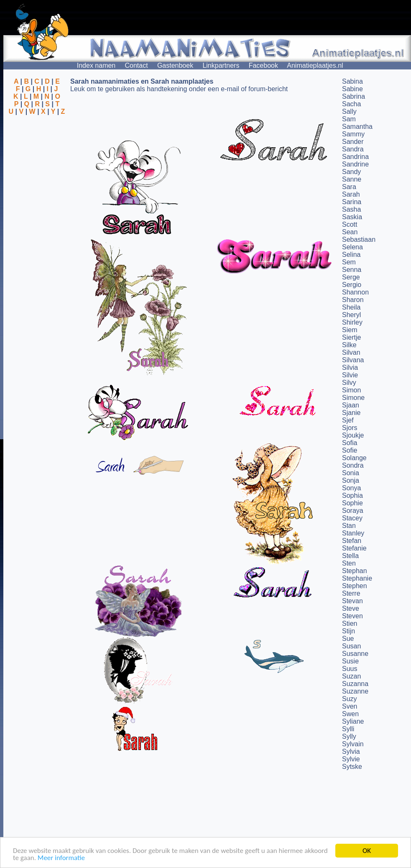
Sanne (352, 179)
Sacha (351, 104)
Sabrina (354, 96)
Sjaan (351, 405)
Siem (350, 330)
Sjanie (351, 413)
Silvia (350, 367)
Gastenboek (175, 65)
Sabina (352, 81)
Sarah (351, 194)
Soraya (353, 511)
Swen (350, 714)
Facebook (263, 65)
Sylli (348, 729)
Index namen (96, 65)
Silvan (351, 352)
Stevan (352, 601)
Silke (349, 345)
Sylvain (353, 744)
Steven (352, 616)
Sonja (351, 480)
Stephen (355, 586)
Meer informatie (61, 858)
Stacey (352, 518)
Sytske (352, 767)
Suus (350, 669)
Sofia (350, 443)
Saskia (352, 217)
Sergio (352, 285)
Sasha (351, 209)
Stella (350, 556)
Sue (348, 639)
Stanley (353, 533)
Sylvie (351, 759)
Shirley (352, 322)
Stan (349, 526)
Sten (349, 563)
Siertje (351, 337)
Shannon (355, 292)
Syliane (353, 721)
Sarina (352, 202)
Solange (354, 458)
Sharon (353, 300)
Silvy (349, 383)
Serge (351, 277)
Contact (137, 65)
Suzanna (355, 684)
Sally (349, 111)
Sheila (351, 307)
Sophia (352, 495)
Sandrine (355, 164)
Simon (351, 390)
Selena (352, 247)
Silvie (350, 375)
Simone (353, 398)
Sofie (350, 450)
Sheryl (351, 315)
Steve (351, 608)
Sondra (353, 465)
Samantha (357, 127)
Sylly (349, 736)
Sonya (351, 488)
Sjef (348, 420)
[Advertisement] (37, 156)
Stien (350, 623)
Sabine (352, 89)
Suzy (350, 699)
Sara (349, 187)
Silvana (353, 360)
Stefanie (354, 548)
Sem (349, 262)
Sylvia (351, 751)
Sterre (351, 593)
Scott (350, 224)
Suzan (351, 676)
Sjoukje (353, 435)
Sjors (350, 428)
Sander (353, 142)
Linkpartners (221, 65)
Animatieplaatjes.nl (315, 65)
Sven (350, 706)
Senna (352, 270)
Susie (350, 661)
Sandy (351, 172)
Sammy (353, 134)
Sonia (351, 473)
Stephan (355, 571)
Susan (351, 646)
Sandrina (355, 157)
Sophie (352, 503)
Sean (350, 232)
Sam (349, 119)
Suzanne (355, 691)
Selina (351, 255)
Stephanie (357, 578)
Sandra (353, 149)
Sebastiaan (359, 239)
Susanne (355, 654)
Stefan (352, 541)
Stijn (348, 631)
